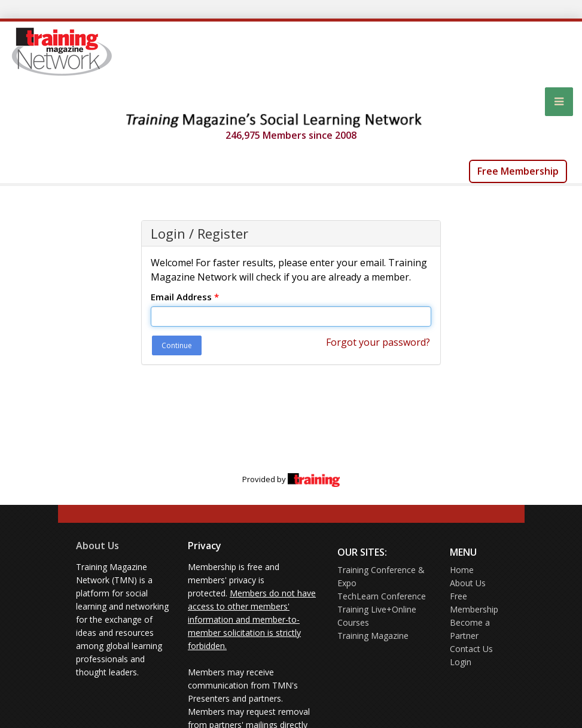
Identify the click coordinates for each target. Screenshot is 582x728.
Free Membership (518, 171)
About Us (97, 546)
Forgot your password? (378, 342)
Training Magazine (373, 636)
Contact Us (471, 649)
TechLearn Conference (382, 596)
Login (461, 662)
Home (462, 570)
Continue (177, 345)
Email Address (185, 297)
